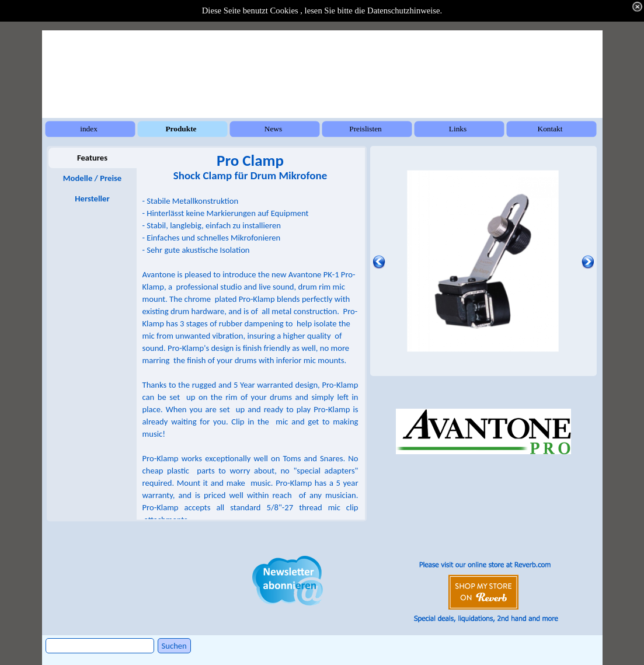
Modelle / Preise (92, 178)
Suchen (174, 646)
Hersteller (92, 199)
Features (92, 158)
